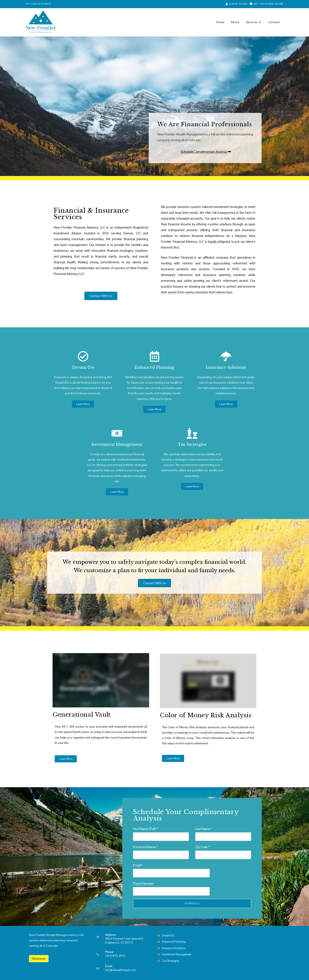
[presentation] (234, 878)
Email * (138, 865)
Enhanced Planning (154, 367)
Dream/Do (83, 367)
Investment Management (117, 444)
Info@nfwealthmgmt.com (121, 970)
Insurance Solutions (226, 367)
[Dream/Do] (83, 356)
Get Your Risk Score (266, 4)
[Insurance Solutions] (226, 356)
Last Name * (204, 829)
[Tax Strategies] (192, 433)
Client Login (237, 4)
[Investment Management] (117, 433)
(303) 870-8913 (41, 4)
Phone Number (143, 884)
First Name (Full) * (145, 829)
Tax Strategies (192, 444)
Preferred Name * (145, 847)
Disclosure (39, 959)
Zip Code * (203, 847)
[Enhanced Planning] (154, 356)
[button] (205, 152)
